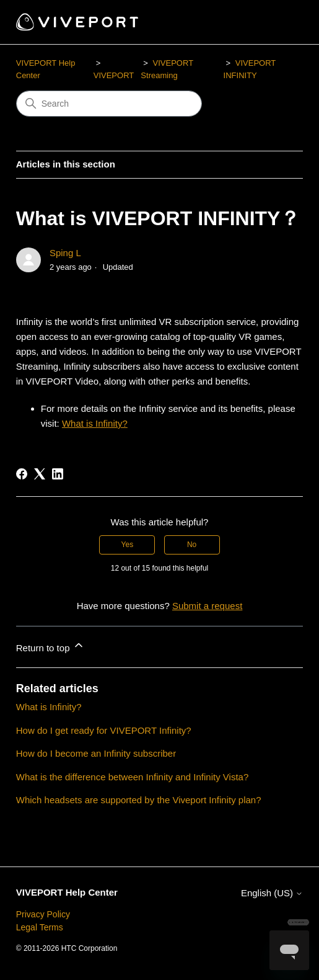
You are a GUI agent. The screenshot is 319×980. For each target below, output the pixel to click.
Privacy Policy (43, 914)
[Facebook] (22, 474)
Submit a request (207, 606)
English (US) (272, 893)
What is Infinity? (95, 423)
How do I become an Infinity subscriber (96, 753)
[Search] (109, 104)
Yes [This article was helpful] (128, 545)
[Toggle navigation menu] (281, 22)
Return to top (50, 646)
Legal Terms (40, 927)
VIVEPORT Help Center (67, 892)
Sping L (65, 253)
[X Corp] (40, 474)
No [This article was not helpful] (192, 545)
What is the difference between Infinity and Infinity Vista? (133, 777)
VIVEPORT (114, 75)
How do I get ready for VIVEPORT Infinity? (104, 730)
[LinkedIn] (58, 474)
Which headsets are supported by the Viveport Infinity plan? (139, 800)
